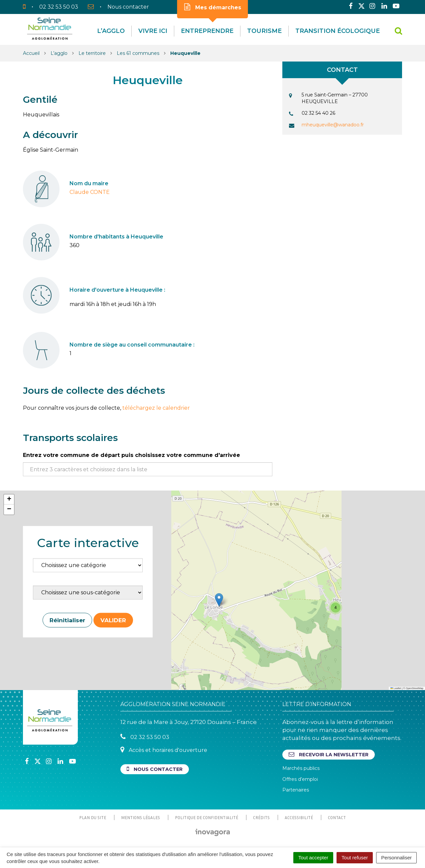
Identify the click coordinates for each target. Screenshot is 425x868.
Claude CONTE (90, 192)
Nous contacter (155, 769)
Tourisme (264, 31)
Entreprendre (207, 31)
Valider (113, 620)
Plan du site (93, 817)
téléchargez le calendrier (156, 408)
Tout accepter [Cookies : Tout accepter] (313, 858)
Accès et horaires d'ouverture (164, 750)
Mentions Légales (141, 817)
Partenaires (296, 790)
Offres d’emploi (300, 779)
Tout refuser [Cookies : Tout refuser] (355, 858)
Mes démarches (213, 7)
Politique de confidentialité (207, 817)
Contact (337, 817)
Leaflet (396, 688)
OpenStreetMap (415, 688)
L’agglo (111, 31)
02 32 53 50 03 (145, 737)
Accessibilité (299, 817)
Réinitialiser (67, 620)
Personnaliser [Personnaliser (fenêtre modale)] (396, 858)
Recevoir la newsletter (329, 754)
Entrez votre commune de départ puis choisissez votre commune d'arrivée (132, 455)
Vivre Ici (153, 31)
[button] (219, 600)
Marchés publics (301, 768)
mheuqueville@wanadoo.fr (333, 125)
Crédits (261, 817)
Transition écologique (338, 31)
